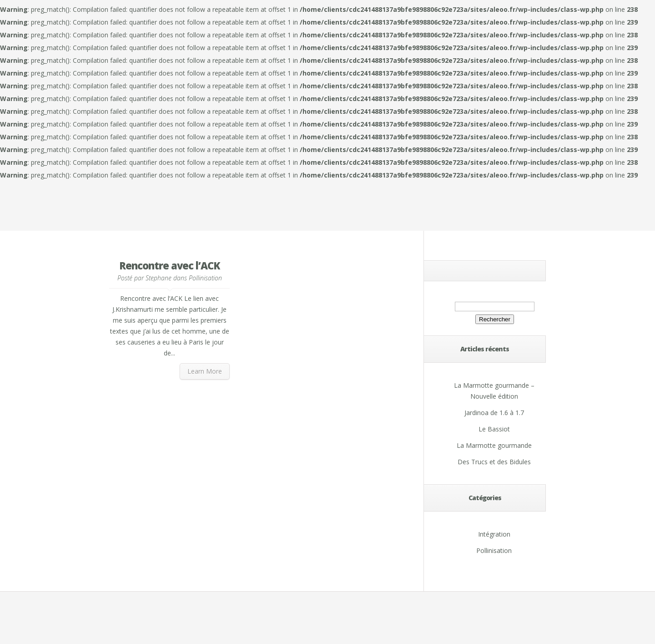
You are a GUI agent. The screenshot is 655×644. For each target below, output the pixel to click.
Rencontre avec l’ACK (169, 265)
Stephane (159, 278)
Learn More (205, 371)
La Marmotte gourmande (494, 445)
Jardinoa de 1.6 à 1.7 (494, 413)
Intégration (494, 534)
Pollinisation (205, 278)
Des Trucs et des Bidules (494, 462)
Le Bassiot (494, 429)
